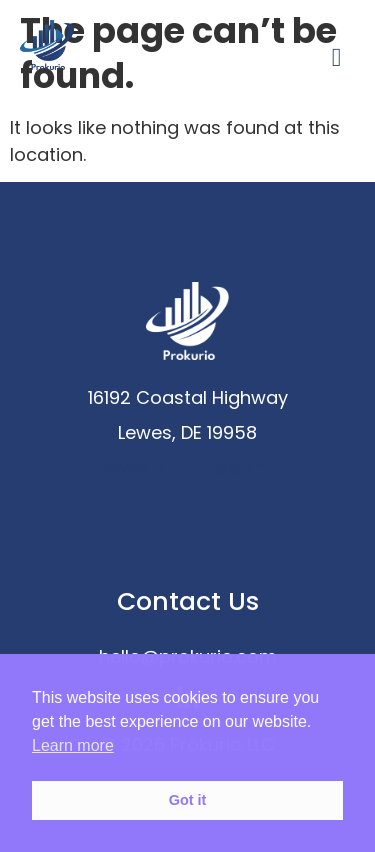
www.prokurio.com (188, 467)
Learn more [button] (73, 745)
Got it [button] (188, 800)
